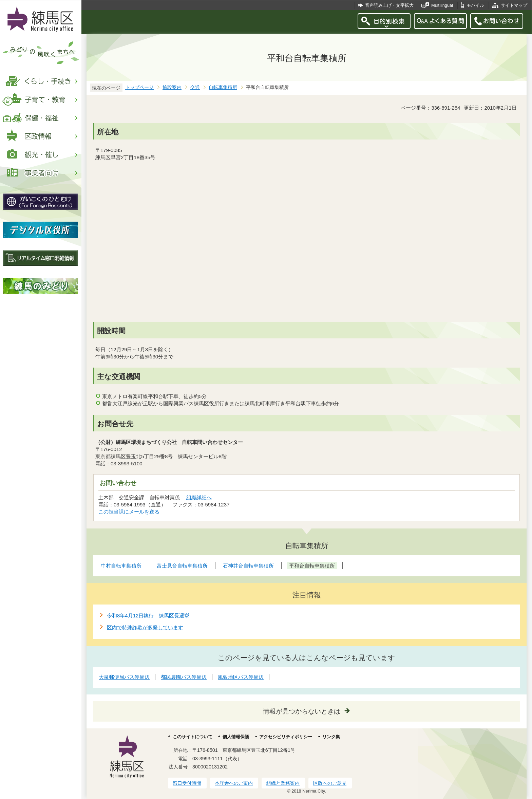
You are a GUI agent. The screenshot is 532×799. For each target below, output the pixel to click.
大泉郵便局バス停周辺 (124, 677)
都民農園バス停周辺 (184, 677)
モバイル (475, 5)
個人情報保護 (236, 737)
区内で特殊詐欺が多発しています (145, 627)
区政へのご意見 (330, 783)
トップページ (139, 87)
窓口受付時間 (187, 783)
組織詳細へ (199, 497)
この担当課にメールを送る (129, 512)
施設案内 (172, 87)
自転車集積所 (223, 87)
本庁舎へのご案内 (234, 783)
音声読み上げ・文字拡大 (389, 5)
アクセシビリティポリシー (286, 737)
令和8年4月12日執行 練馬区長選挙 (148, 616)
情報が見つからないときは (302, 711)
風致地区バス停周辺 (241, 677)
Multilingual (442, 5)
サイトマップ (514, 5)
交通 (195, 87)
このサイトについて (193, 737)
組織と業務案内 (283, 783)
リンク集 (331, 737)
